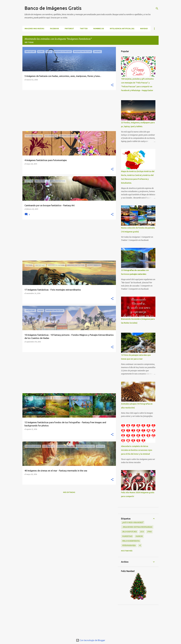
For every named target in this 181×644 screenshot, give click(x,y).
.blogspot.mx (129, 532)
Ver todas (29, 42)
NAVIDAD (144, 29)
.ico (142, 532)
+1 (140, 545)
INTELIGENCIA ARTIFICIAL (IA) (122, 29)
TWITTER (84, 29)
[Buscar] (157, 8)
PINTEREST (69, 29)
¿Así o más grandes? (133, 522)
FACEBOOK (54, 29)
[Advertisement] (68, 111)
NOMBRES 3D (99, 29)
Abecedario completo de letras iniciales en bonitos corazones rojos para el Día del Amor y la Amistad (137, 450)
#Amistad (127, 536)
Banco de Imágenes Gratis (53, 8)
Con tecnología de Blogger (91, 640)
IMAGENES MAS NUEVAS (34, 29)
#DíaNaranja (129, 545)
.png (149, 532)
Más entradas (69, 492)
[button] (112, 85)
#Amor (139, 536)
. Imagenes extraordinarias (137, 527)
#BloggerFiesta (131, 541)
